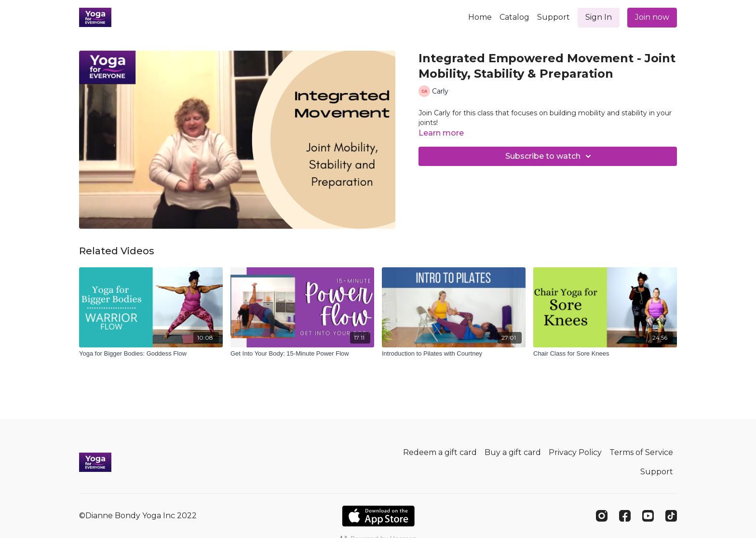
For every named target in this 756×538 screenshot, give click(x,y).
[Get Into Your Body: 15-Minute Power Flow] (302, 354)
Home (480, 17)
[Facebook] (625, 516)
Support (553, 17)
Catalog (514, 17)
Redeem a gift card (440, 452)
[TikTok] (671, 516)
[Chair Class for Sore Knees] (605, 354)
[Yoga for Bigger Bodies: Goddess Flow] (151, 354)
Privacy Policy (575, 452)
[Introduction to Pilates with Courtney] (454, 354)
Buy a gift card (513, 452)
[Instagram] (602, 516)
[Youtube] (648, 516)
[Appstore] (378, 516)
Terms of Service (641, 452)
